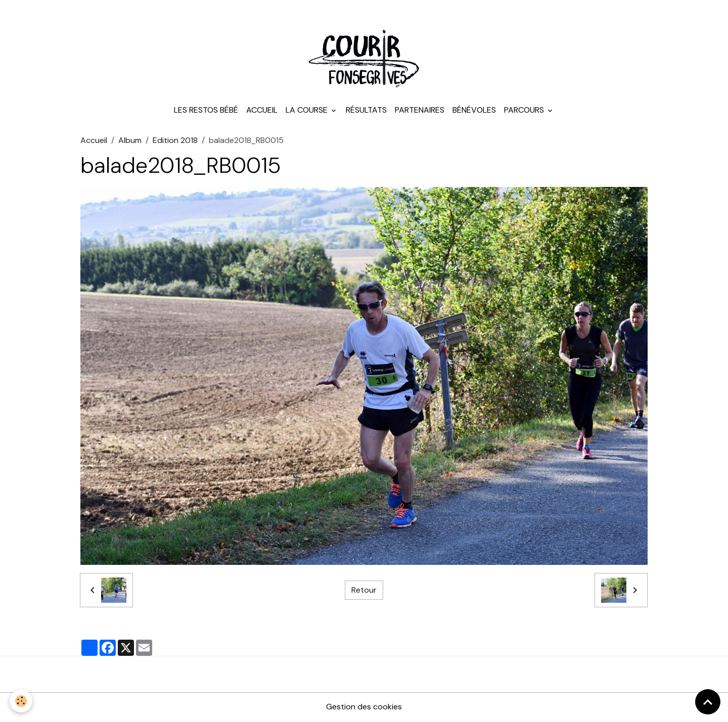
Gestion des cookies (364, 708)
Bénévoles (474, 111)
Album (130, 141)
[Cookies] (21, 701)
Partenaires (420, 111)
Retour (364, 591)
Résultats (366, 111)
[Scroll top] (708, 702)
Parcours (525, 111)
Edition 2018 (175, 141)
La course (308, 111)
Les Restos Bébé (206, 111)
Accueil (262, 111)
